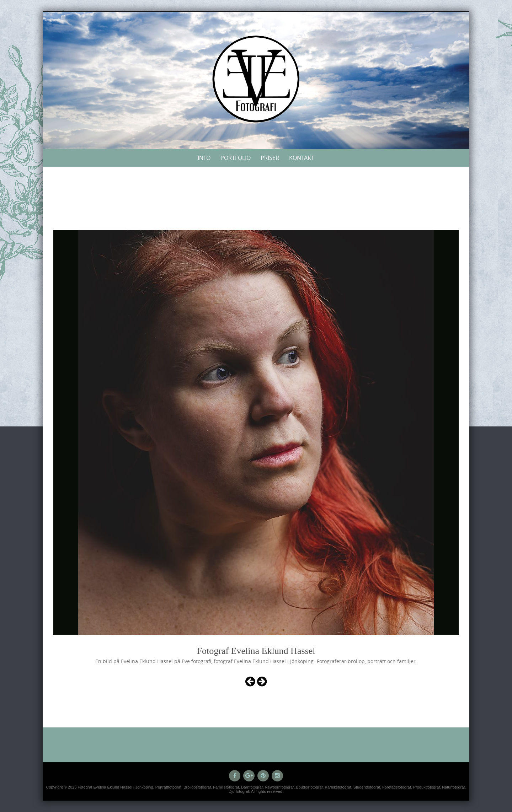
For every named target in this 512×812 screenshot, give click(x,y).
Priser (270, 158)
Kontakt (302, 158)
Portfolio (236, 158)
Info (204, 158)
